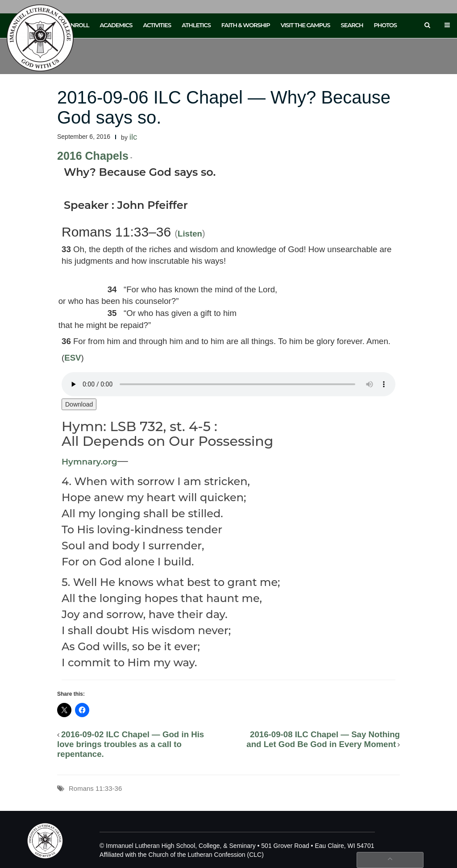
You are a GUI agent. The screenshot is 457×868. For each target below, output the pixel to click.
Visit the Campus (305, 25)
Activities (157, 25)
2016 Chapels (93, 156)
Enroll (78, 25)
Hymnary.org (89, 462)
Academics (116, 25)
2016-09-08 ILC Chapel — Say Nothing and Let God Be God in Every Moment (323, 739)
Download (79, 404)
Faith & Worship (246, 25)
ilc (133, 137)
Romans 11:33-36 (95, 788)
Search (352, 25)
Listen (190, 234)
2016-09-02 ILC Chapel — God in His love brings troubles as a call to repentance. (131, 744)
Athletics (196, 25)
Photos (385, 25)
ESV (73, 358)
